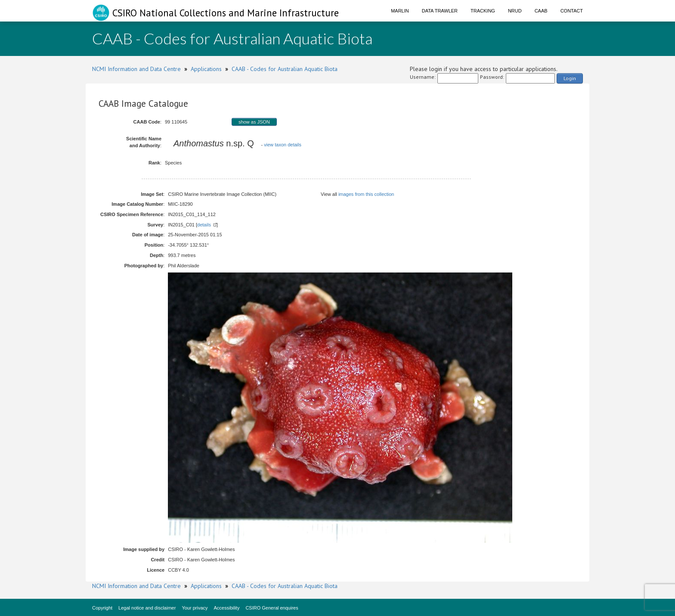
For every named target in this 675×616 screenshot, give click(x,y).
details (204, 225)
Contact (572, 11)
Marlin (400, 11)
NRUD (515, 11)
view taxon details (283, 145)
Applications (206, 69)
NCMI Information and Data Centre (136, 69)
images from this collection (366, 194)
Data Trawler (440, 11)
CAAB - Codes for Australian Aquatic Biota (285, 69)
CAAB (541, 11)
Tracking (483, 11)
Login (570, 78)
